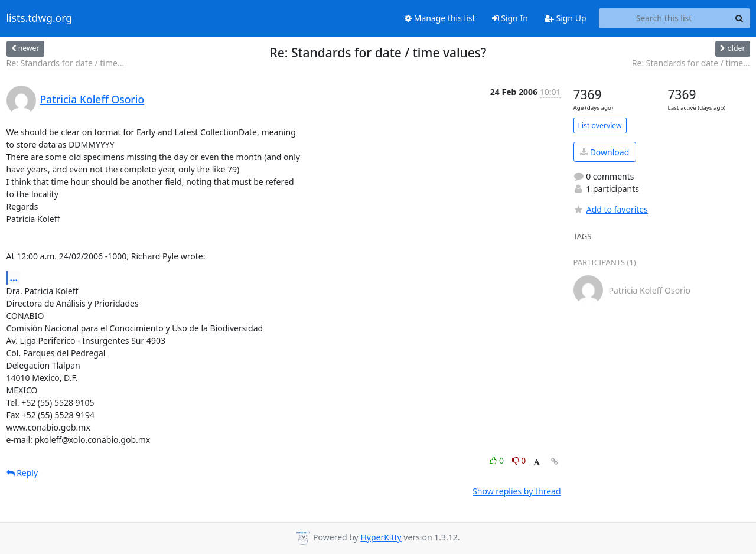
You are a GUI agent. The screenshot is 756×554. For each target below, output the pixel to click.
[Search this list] (664, 18)
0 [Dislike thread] (519, 460)
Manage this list (440, 18)
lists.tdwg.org (40, 18)
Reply (22, 473)
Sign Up (566, 18)
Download (605, 152)
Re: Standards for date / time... (66, 63)
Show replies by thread (517, 491)
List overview (600, 126)
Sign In (510, 18)
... (14, 278)
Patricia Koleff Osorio (92, 99)
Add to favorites (611, 209)
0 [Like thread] (498, 460)
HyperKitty (381, 537)
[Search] (739, 18)
